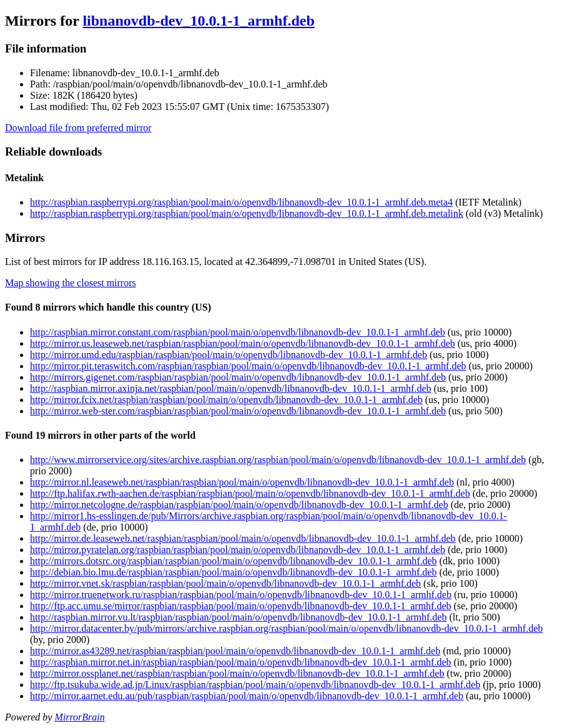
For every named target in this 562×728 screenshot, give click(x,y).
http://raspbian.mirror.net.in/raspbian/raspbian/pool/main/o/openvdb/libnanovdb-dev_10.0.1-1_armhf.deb (241, 662)
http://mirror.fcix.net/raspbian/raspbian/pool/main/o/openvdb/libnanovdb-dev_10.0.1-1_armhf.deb (226, 400)
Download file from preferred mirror (78, 128)
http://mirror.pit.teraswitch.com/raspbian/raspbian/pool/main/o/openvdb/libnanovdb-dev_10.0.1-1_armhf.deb (248, 366)
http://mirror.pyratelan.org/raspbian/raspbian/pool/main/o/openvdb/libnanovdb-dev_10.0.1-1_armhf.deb (238, 550)
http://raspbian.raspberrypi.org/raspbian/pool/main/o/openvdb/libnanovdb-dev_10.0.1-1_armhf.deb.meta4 (241, 202)
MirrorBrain (79, 717)
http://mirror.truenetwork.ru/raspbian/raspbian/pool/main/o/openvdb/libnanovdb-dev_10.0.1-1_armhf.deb (241, 595)
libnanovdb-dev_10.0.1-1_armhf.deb (198, 21)
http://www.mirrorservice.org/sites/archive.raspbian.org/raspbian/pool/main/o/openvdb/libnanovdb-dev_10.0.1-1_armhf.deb (278, 460)
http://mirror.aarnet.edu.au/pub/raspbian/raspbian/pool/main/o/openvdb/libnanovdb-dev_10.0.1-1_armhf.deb (247, 696)
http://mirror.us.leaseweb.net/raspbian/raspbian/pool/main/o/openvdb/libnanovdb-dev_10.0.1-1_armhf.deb (243, 343)
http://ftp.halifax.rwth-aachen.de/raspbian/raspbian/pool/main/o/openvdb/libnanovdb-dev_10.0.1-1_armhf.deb (250, 493)
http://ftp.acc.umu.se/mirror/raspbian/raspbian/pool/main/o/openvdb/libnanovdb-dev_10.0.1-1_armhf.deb (241, 606)
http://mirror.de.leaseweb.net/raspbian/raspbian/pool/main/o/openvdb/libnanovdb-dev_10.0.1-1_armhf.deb (243, 538)
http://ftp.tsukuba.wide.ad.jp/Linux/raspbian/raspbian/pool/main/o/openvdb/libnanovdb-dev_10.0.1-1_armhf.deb (255, 685)
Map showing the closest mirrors (71, 283)
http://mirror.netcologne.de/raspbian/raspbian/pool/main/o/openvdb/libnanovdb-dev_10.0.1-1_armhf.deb (239, 505)
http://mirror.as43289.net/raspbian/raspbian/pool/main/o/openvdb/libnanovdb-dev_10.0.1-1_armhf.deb (235, 651)
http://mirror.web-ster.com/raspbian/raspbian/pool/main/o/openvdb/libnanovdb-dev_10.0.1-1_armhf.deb (238, 411)
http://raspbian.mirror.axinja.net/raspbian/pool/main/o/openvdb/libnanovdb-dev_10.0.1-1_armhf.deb (231, 388)
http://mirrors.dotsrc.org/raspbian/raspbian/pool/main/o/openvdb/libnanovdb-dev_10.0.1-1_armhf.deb (234, 561)
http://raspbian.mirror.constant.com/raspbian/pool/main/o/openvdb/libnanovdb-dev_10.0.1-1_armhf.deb (238, 332)
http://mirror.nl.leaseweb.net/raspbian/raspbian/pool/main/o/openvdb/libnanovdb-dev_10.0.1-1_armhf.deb (242, 482)
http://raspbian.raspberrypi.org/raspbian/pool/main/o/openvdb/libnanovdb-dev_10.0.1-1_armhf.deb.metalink (247, 213)
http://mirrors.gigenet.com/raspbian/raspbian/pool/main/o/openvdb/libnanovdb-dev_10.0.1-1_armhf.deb (238, 377)
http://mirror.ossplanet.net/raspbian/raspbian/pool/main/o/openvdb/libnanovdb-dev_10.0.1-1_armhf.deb (237, 673)
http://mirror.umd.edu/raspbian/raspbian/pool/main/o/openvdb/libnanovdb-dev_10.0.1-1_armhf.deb (229, 355)
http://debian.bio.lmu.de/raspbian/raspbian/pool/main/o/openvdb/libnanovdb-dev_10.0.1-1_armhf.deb (233, 572)
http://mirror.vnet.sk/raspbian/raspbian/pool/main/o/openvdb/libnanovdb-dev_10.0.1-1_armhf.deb (225, 583)
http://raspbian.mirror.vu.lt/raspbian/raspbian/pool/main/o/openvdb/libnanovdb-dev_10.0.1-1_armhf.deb (238, 617)
